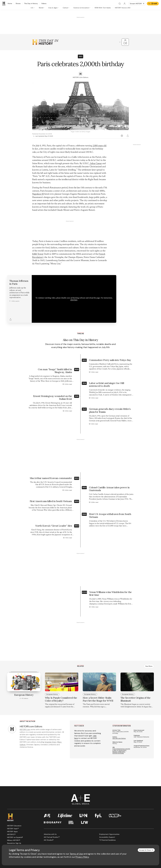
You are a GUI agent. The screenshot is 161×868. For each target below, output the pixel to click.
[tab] (33, 8)
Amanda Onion (50, 716)
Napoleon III (38, 194)
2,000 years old (99, 146)
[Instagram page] (25, 829)
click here (74, 274)
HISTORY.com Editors (119, 712)
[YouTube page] (19, 829)
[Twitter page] (14, 829)
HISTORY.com (25, 703)
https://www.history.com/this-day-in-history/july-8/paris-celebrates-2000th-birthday (121, 725)
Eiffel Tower (38, 228)
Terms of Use (76, 854)
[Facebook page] (8, 829)
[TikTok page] (30, 829)
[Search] (120, 4)
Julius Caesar (96, 163)
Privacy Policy (82, 857)
